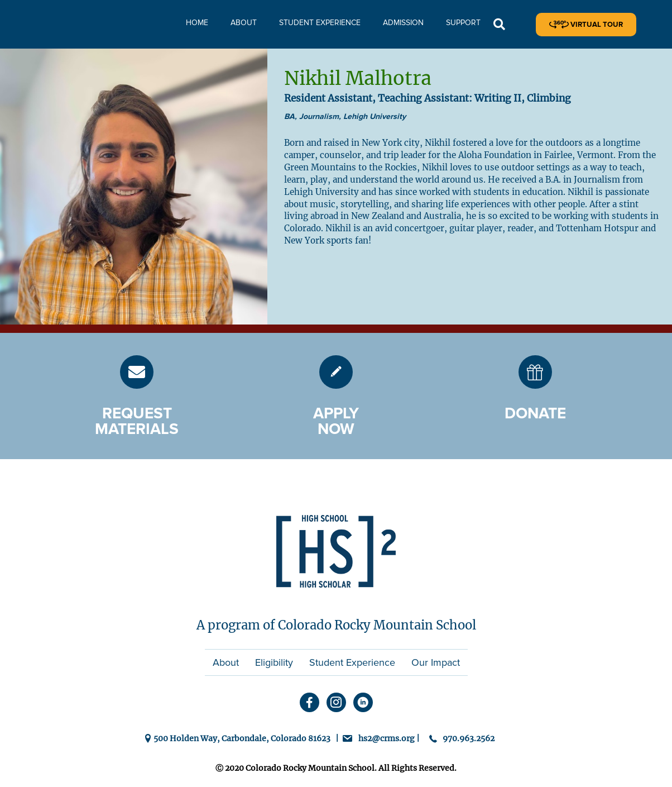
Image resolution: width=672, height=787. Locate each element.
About (244, 23)
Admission (403, 23)
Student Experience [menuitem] (352, 662)
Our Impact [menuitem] (436, 662)
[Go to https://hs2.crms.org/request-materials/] (137, 372)
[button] (499, 25)
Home (197, 23)
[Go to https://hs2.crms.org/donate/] (535, 372)
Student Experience (320, 23)
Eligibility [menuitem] (274, 662)
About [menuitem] (226, 662)
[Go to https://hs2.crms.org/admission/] (336, 372)
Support (463, 23)
